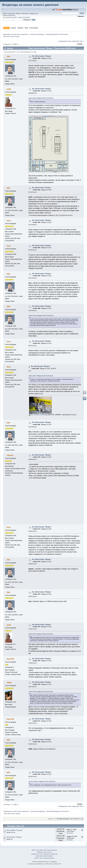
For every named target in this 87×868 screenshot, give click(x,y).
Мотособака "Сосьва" (14, 830)
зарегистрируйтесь (9, 15)
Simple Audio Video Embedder (44, 856)
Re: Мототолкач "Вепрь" (42, 56)
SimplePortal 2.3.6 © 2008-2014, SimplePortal (44, 854)
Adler (9, 683)
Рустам (13, 832)
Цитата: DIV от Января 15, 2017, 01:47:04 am (41, 692)
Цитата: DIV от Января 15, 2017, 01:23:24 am (41, 634)
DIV (8, 57)
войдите (33, 14)
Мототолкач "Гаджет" (14, 837)
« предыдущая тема (64, 41)
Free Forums (48, 852)
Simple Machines (52, 850)
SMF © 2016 (43, 850)
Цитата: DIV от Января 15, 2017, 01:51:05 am (41, 376)
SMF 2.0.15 (35, 850)
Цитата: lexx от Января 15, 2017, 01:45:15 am (41, 316)
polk (9, 89)
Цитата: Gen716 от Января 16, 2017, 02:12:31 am (42, 781)
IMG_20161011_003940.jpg (38, 415)
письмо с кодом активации (21, 17)
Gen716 (10, 659)
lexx (9, 221)
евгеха (10, 455)
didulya (71, 840)
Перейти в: (51, 819)
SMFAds (40, 852)
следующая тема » (78, 41)
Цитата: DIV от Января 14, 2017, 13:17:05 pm (41, 98)
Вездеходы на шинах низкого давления (30, 5)
